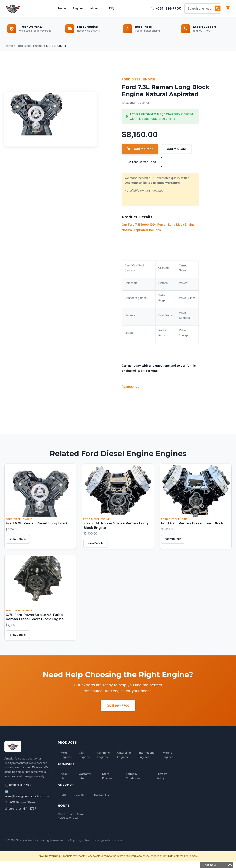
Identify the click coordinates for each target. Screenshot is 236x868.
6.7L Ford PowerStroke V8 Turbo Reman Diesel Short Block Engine (40, 620)
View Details (20, 541)
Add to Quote (177, 149)
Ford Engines (66, 762)
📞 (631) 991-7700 (18, 792)
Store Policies (107, 783)
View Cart (80, 802)
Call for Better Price (142, 162)
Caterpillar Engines (124, 762)
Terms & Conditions (133, 783)
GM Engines (84, 762)
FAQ (113, 8)
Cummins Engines (103, 762)
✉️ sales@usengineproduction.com (27, 801)
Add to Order (140, 149)
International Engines (147, 762)
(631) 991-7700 (169, 8)
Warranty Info (85, 783)
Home (61, 8)
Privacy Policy (162, 783)
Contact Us (101, 802)
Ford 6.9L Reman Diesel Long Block (36, 524)
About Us (96, 8)
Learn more (191, 863)
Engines (78, 8)
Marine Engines (168, 762)
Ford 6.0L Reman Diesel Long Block (191, 524)
